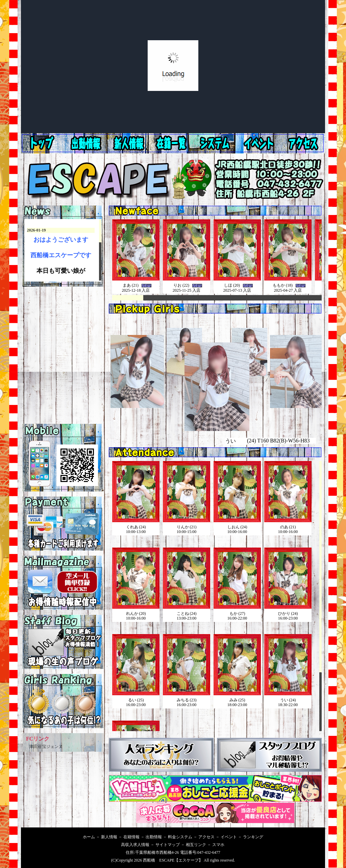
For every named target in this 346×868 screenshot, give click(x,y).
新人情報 (87, 143)
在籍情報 (174, 143)
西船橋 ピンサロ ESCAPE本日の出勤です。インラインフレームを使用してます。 (217, 622)
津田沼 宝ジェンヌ (46, 747)
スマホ (218, 845)
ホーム (43, 143)
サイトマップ (168, 845)
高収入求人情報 (135, 845)
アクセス (260, 143)
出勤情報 (130, 143)
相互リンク (196, 845)
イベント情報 (303, 143)
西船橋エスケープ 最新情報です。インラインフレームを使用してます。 (63, 250)
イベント (229, 837)
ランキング (253, 837)
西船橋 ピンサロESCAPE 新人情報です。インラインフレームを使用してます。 (217, 261)
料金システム (217, 143)
